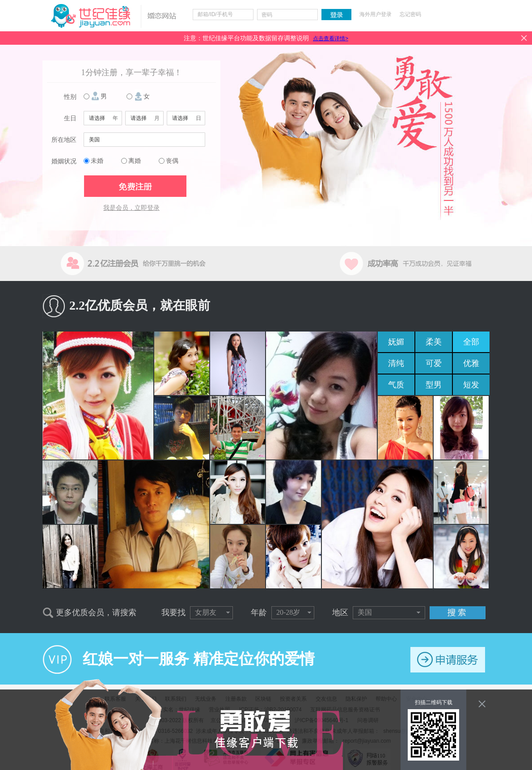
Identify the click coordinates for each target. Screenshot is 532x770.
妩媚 (396, 342)
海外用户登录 (376, 14)
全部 (471, 342)
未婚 (97, 161)
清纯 (396, 363)
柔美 (434, 342)
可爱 (434, 363)
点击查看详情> (331, 38)
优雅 (471, 363)
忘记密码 (410, 14)
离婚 (135, 161)
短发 (471, 385)
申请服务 (448, 660)
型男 (434, 385)
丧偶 (172, 161)
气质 (396, 385)
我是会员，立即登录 (131, 208)
